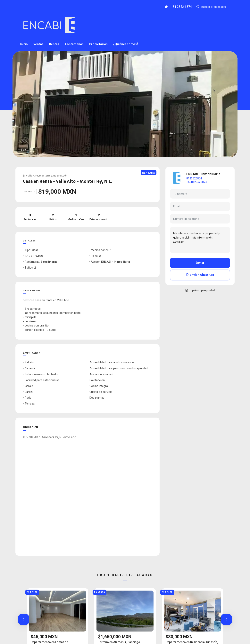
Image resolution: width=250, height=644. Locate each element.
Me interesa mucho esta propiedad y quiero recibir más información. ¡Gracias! (200, 240)
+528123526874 (197, 182)
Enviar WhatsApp (200, 275)
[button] (24, 619)
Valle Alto (32, 176)
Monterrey (45, 176)
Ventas (38, 44)
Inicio (24, 44)
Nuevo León (60, 176)
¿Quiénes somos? (126, 44)
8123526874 (194, 179)
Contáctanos (74, 44)
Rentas (54, 44)
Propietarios (98, 44)
